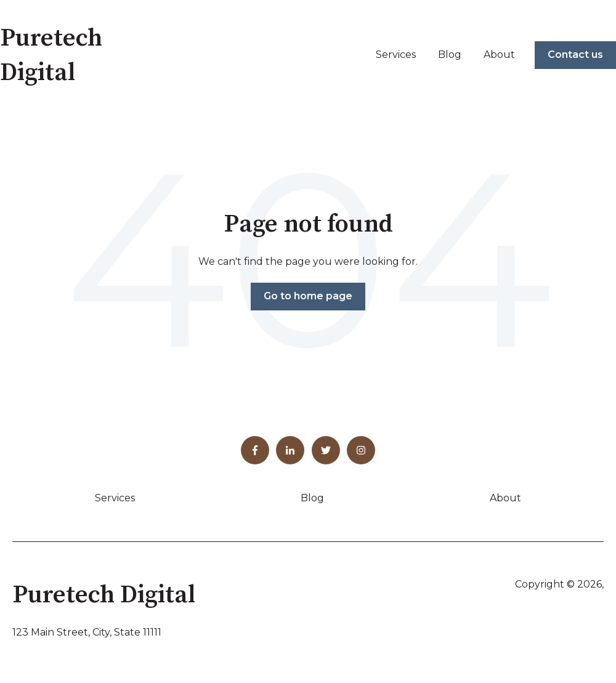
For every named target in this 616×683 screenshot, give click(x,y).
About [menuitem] (505, 498)
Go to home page (308, 296)
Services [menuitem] (115, 498)
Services (396, 55)
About (499, 55)
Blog (450, 55)
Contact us (575, 55)
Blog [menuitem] (312, 498)
